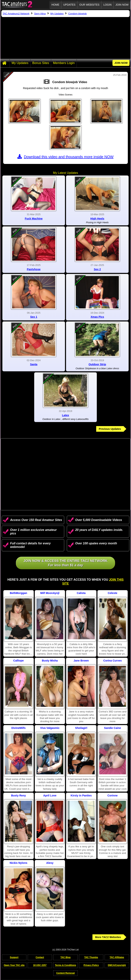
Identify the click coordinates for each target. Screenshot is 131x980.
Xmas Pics (97, 317)
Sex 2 (97, 269)
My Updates (20, 63)
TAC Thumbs (91, 957)
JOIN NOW (122, 5)
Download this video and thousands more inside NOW (65, 157)
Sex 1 (34, 317)
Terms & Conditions (65, 965)
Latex (65, 415)
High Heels (97, 219)
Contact (40, 957)
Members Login (64, 63)
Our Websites (89, 5)
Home (55, 5)
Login (107, 5)
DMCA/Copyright (117, 965)
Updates (69, 5)
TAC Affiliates (117, 957)
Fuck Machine (34, 219)
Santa (34, 364)
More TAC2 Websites (108, 937)
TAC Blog (65, 957)
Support (14, 957)
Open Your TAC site (14, 965)
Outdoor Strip (97, 364)
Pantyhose (34, 269)
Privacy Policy (91, 965)
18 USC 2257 (40, 965)
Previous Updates (110, 429)
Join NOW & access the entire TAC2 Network (65, 563)
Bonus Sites (41, 63)
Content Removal (66, 973)
